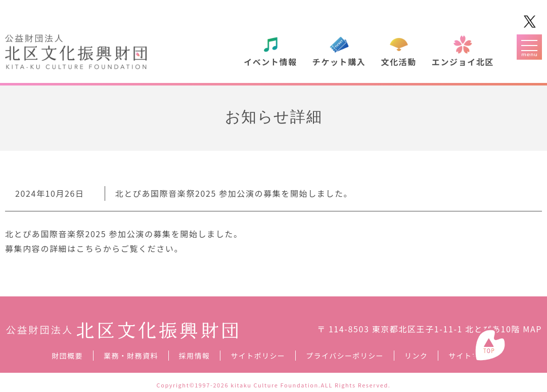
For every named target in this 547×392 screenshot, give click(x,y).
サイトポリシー (258, 356)
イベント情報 (270, 62)
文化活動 (398, 62)
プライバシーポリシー (345, 356)
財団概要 (67, 356)
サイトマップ (472, 356)
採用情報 (195, 356)
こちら (90, 248)
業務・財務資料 (131, 356)
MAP (532, 329)
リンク (416, 356)
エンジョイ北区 (463, 62)
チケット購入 (339, 62)
